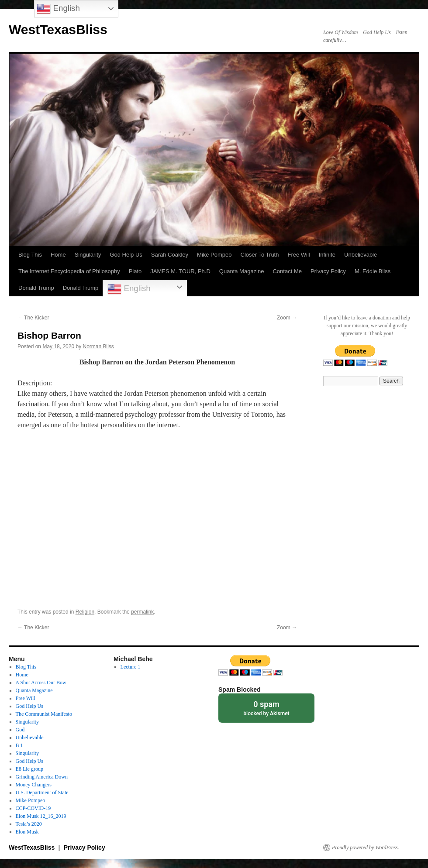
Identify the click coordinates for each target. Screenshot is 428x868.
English (129, 289)
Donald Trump (36, 288)
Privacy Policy (328, 271)
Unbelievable (361, 255)
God (20, 730)
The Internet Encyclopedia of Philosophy (69, 271)
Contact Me (287, 271)
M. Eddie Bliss (373, 271)
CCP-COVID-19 (33, 808)
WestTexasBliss (58, 29)
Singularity (88, 255)
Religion (85, 612)
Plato (135, 271)
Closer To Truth (260, 255)
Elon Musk (27, 832)
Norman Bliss (98, 347)
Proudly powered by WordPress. (366, 847)
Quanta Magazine (242, 271)
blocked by (266, 708)
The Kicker (33, 318)
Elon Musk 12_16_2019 (41, 816)
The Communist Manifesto (44, 714)
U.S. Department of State (42, 793)
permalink (142, 612)
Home (58, 255)
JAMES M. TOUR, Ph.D (180, 271)
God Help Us (126, 255)
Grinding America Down (42, 777)
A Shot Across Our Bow (41, 683)
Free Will (299, 255)
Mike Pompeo (214, 255)
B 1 (19, 745)
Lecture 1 (131, 667)
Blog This (30, 255)
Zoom (287, 318)
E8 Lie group (29, 769)
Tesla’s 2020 (29, 824)
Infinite (327, 255)
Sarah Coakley (170, 255)
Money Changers (34, 785)
